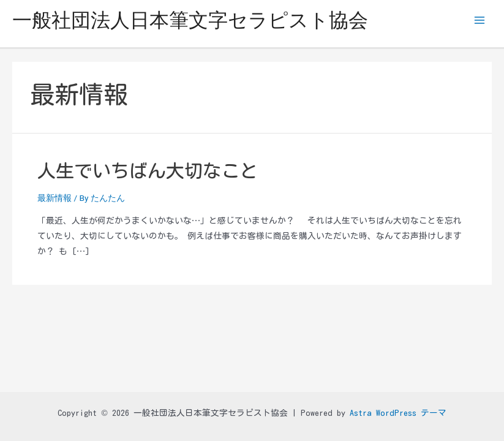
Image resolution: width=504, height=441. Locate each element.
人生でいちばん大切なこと (148, 171)
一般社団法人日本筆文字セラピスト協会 (190, 20)
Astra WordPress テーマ (398, 413)
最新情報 (55, 198)
